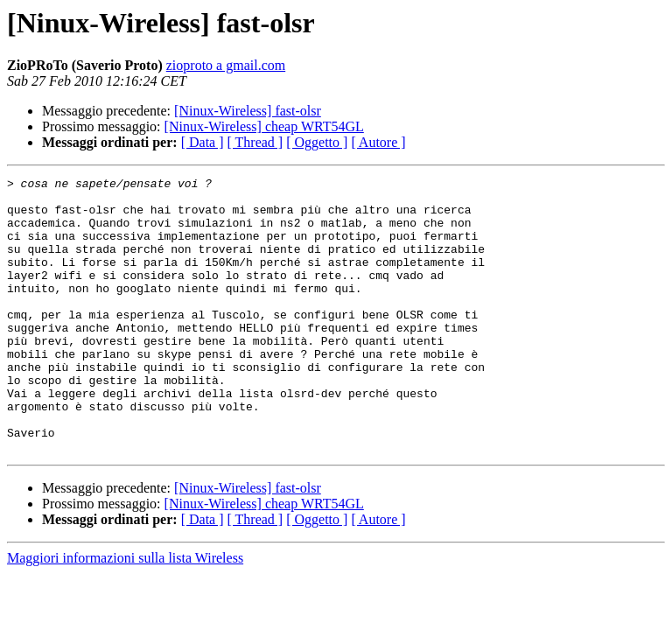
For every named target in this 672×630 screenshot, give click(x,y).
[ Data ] (203, 142)
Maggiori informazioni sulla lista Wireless (125, 613)
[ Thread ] (255, 142)
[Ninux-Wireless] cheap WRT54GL (264, 126)
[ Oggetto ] (317, 142)
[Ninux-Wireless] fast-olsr (248, 111)
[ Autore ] (378, 142)
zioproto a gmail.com (226, 65)
